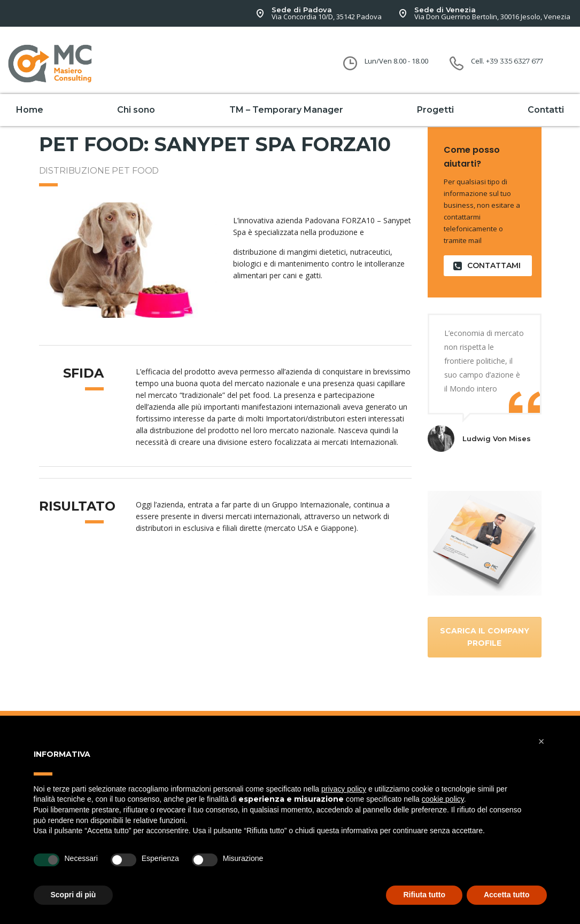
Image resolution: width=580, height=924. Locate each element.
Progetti (435, 110)
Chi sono (136, 110)
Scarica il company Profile (485, 637)
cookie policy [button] (443, 799)
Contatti (546, 110)
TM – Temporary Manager (286, 110)
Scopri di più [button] (74, 895)
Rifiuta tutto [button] (424, 895)
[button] (542, 741)
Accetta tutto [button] (507, 895)
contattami (487, 266)
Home (30, 110)
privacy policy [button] (344, 789)
